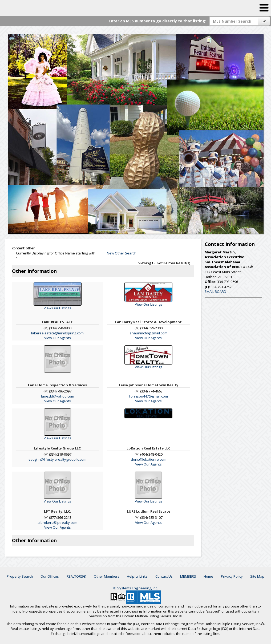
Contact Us (164, 576)
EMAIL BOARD (215, 291)
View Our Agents (58, 338)
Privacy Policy (232, 576)
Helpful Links (137, 576)
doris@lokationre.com (149, 459)
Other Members (107, 576)
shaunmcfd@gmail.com (149, 333)
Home (208, 576)
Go (264, 21)
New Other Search (122, 253)
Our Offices (50, 576)
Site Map (257, 576)
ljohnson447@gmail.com (148, 396)
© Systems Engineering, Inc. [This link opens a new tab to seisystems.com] (136, 588)
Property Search (20, 576)
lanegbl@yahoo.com (58, 396)
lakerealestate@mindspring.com (57, 333)
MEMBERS (188, 576)
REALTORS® (76, 576)
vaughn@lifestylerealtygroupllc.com (57, 459)
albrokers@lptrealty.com (57, 523)
